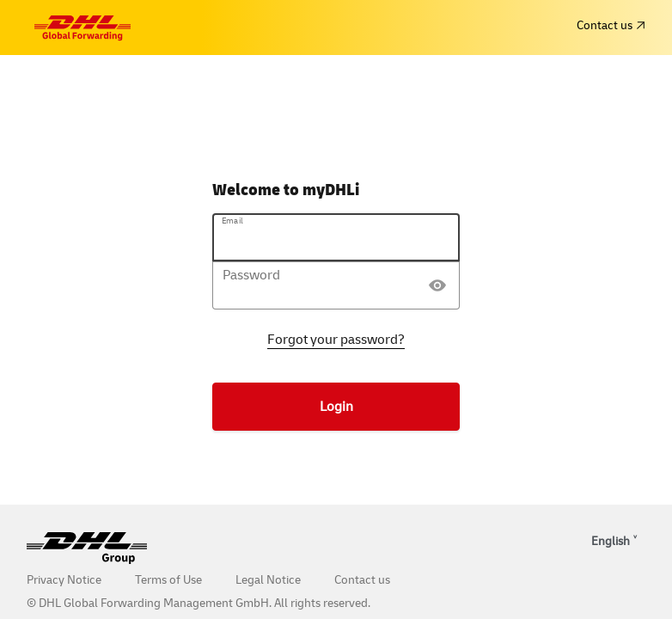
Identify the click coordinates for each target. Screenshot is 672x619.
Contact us (611, 25)
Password (251, 275)
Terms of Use (168, 580)
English (611, 541)
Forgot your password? (336, 340)
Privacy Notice (64, 580)
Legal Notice (268, 580)
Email (232, 221)
